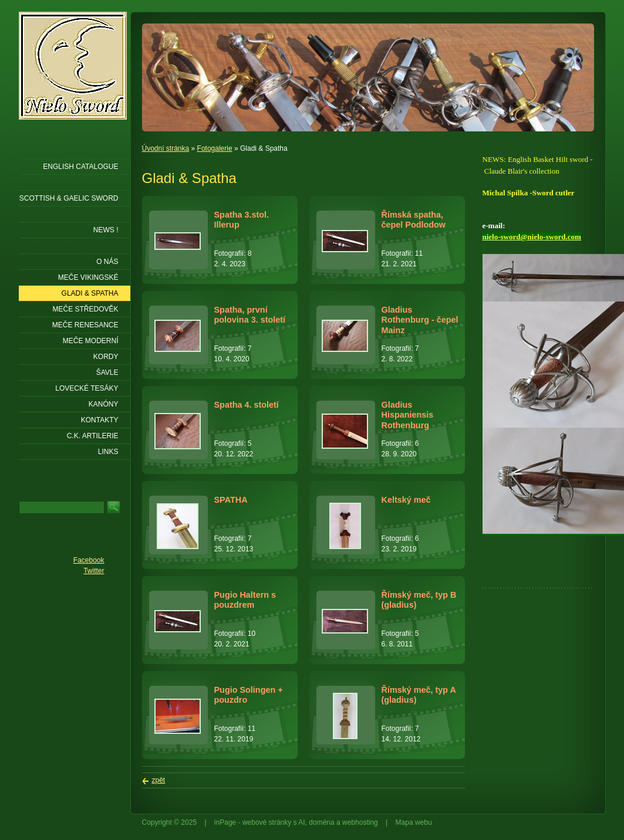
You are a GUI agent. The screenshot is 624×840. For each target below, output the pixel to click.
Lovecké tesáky (87, 388)
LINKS (108, 452)
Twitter (94, 571)
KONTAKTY (100, 420)
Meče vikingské (88, 277)
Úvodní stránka (166, 148)
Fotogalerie (215, 148)
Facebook (89, 560)
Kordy (106, 357)
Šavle (107, 372)
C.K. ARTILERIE (93, 436)
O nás (107, 262)
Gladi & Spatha (90, 293)
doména (321, 822)
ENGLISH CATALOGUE (80, 167)
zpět (159, 780)
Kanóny (104, 404)
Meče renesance (85, 325)
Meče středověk (85, 309)
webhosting (360, 822)
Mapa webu (414, 822)
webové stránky (267, 822)
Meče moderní (91, 341)
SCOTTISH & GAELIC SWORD (69, 198)
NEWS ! (106, 230)
